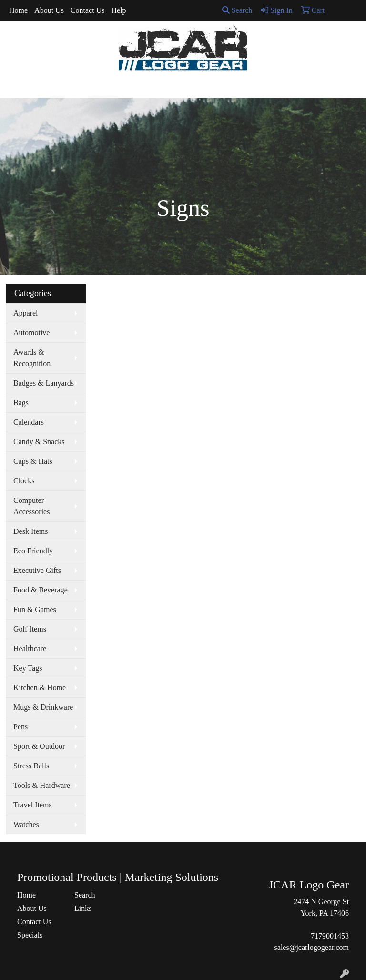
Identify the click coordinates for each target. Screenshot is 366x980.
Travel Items (33, 805)
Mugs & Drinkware (43, 707)
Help (118, 10)
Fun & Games (35, 609)
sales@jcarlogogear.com (312, 947)
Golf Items (30, 629)
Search (237, 10)
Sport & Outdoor (39, 746)
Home (18, 10)
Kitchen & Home (40, 688)
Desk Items (30, 531)
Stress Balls (31, 766)
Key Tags (28, 668)
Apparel (26, 313)
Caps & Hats (33, 461)
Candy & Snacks (39, 442)
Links (83, 908)
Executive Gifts (37, 570)
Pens (20, 727)
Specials (30, 935)
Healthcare (30, 648)
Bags (21, 403)
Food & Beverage (41, 590)
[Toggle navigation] (15, 88)
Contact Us (88, 10)
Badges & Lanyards (44, 383)
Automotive (31, 332)
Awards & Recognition (32, 358)
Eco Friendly (33, 551)
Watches (26, 824)
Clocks (24, 481)
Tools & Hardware (42, 785)
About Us (49, 10)
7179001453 (330, 936)
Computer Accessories (31, 506)
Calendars (29, 422)
